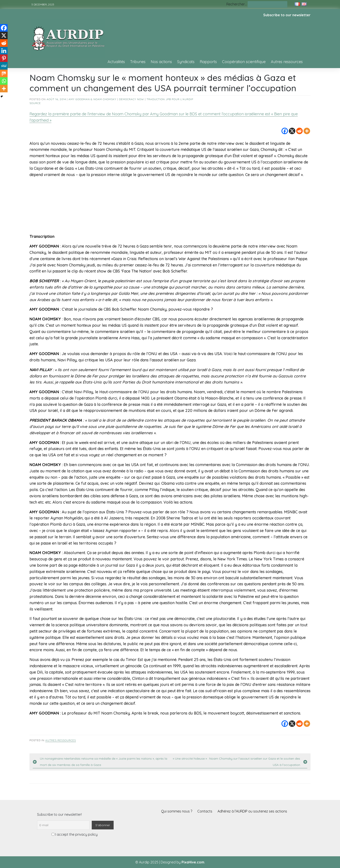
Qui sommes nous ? (177, 811)
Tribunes (138, 62)
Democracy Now (132, 99)
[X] (292, 131)
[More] (307, 131)
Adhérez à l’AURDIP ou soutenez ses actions (252, 811)
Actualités (116, 62)
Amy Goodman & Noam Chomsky (92, 99)
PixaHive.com (193, 862)
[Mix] (4, 73)
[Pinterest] (4, 58)
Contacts (205, 811)
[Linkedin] (4, 51)
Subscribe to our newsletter (287, 15)
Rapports (208, 62)
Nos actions (161, 62)
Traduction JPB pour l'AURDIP (170, 99)
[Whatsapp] (4, 81)
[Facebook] (285, 131)
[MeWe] (4, 66)
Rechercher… (237, 4)
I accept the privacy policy (75, 834)
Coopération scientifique (244, 62)
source (35, 103)
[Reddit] (299, 131)
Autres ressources (287, 62)
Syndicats (186, 62)
